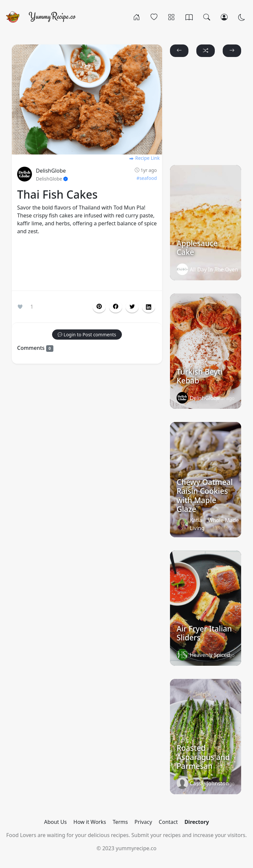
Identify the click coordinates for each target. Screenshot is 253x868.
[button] (116, 307)
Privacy (143, 822)
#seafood (147, 178)
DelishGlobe (51, 171)
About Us (56, 822)
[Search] (207, 17)
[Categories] (171, 17)
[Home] (137, 17)
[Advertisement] (87, 264)
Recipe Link (144, 158)
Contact (168, 822)
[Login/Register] (224, 17)
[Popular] (154, 17)
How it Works (90, 822)
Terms (120, 822)
